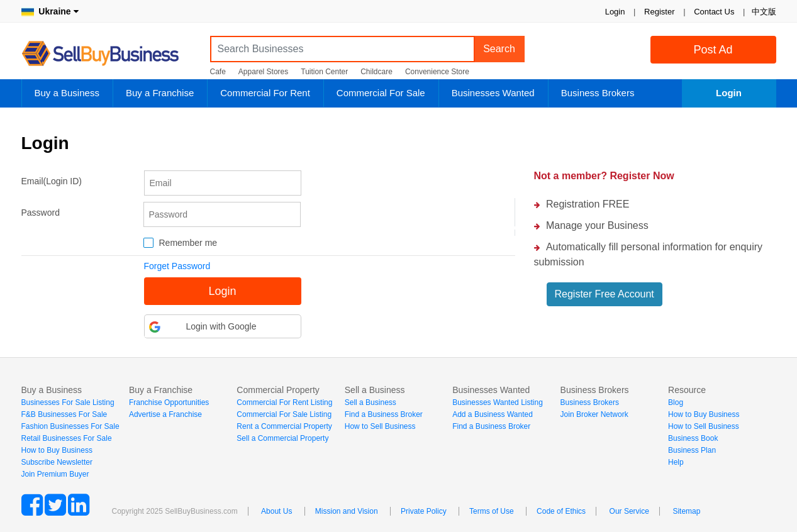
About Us (276, 511)
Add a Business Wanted (493, 414)
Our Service (629, 511)
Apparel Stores (263, 72)
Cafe (218, 72)
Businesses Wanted (493, 93)
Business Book (693, 438)
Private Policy (424, 511)
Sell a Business (371, 402)
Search (499, 49)
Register (659, 12)
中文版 (764, 12)
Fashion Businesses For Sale (70, 426)
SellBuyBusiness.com (109, 54)
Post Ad (713, 50)
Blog (676, 402)
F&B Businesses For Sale (64, 414)
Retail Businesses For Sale (67, 438)
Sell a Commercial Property (282, 438)
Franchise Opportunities (169, 402)
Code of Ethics (561, 511)
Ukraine (50, 11)
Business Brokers (598, 93)
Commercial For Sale (381, 93)
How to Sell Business (380, 426)
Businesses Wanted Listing (498, 402)
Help (676, 462)
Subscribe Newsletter (57, 462)
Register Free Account (605, 294)
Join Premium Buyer (55, 474)
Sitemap (686, 511)
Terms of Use (492, 511)
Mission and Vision (347, 511)
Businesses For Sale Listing (68, 402)
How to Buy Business (57, 450)
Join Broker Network (594, 414)
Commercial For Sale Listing (284, 414)
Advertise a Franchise (165, 414)
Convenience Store (437, 72)
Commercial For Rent (265, 93)
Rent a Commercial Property (284, 426)
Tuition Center (324, 72)
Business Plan (692, 450)
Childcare (376, 72)
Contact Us (714, 12)
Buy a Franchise (160, 93)
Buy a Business (67, 93)
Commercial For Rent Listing (284, 402)
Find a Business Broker (384, 414)
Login (615, 12)
